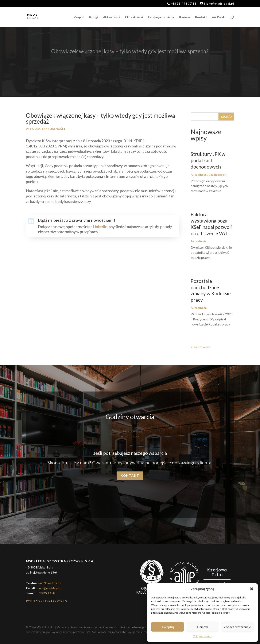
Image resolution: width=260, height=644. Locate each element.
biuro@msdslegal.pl (49, 588)
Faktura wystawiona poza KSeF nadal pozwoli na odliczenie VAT (211, 224)
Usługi (93, 17)
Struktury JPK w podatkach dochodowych (208, 160)
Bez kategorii (218, 175)
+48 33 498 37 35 (50, 583)
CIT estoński (134, 17)
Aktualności (111, 17)
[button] (252, 589)
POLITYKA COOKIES (52, 601)
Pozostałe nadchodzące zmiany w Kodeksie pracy (211, 290)
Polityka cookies (202, 636)
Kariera (185, 17)
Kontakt (201, 17)
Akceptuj (168, 627)
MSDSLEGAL (47, 593)
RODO (30, 601)
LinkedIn (100, 227)
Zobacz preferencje (237, 627)
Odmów (202, 627)
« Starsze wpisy (201, 347)
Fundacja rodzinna (161, 17)
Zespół (79, 17)
